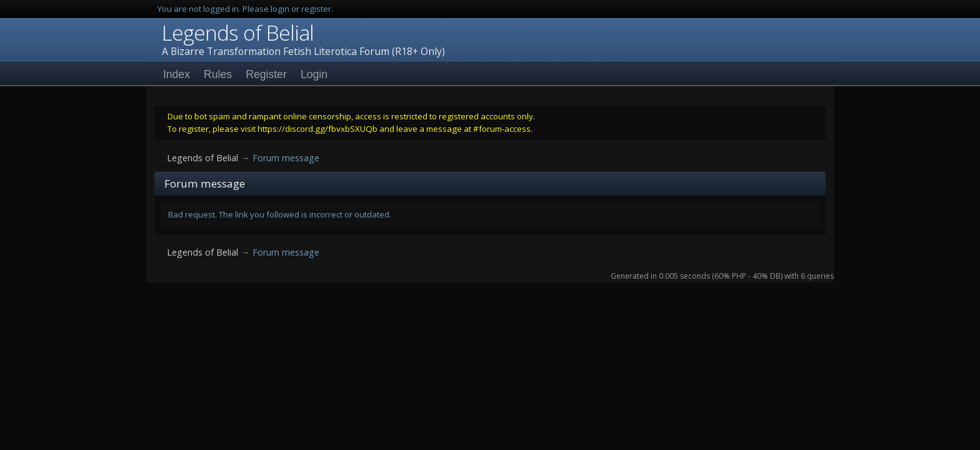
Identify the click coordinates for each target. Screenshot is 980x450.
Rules (218, 74)
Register (266, 74)
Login (314, 74)
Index (177, 74)
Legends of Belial (238, 32)
